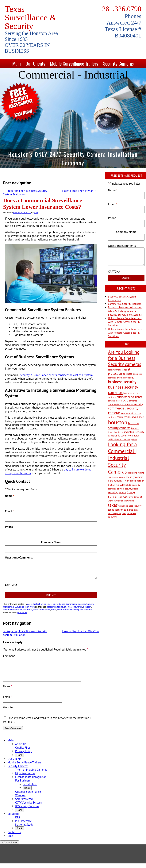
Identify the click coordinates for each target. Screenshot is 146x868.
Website (8, 712)
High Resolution (25, 778)
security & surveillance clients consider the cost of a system (56, 375)
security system (30, 610)
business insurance (73, 607)
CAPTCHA (11, 585)
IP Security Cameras (27, 811)
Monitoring (8, 607)
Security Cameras (118, 63)
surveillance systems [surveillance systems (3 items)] (124, 501)
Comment (10, 656)
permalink (22, 612)
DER (18, 822)
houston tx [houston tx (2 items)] (119, 432)
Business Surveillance (54, 604)
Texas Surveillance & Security (31, 17)
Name (8, 691)
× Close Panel (9, 847)
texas (54, 610)
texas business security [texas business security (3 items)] (130, 506)
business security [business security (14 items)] (122, 382)
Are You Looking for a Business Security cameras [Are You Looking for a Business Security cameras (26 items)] (125, 358)
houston (87, 607)
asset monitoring (55, 607)
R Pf (36, 212)
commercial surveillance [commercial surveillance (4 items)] (130, 417)
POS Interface (23, 826)
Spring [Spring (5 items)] (131, 492)
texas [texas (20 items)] (113, 505)
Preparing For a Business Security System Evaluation (25, 193)
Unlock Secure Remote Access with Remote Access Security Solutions (125, 322)
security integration (12, 610)
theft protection (65, 610)
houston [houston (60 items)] (118, 422)
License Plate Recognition (31, 781)
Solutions (13, 818)
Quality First (23, 752)
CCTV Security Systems (29, 807)
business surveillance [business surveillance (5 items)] (130, 397)
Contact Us (14, 837)
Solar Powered (24, 803)
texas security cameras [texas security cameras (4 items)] (121, 510)
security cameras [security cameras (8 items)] (120, 484)
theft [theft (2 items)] (124, 513)
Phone (9, 527)
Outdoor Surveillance (28, 796)
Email (9, 511)
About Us (21, 749)
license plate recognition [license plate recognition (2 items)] (126, 439)
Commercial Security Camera (80, 604)
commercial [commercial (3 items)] (114, 404)
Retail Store (30, 789)
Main (17, 63)
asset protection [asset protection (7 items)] (119, 371)
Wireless (20, 800)
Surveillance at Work (25, 607)
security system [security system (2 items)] (132, 489)
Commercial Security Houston (125, 304)
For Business (23, 785)
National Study (24, 829)
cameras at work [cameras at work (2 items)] (115, 401)
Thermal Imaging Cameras (31, 774)
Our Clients (35, 63)
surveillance (44, 610)
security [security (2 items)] (122, 477)
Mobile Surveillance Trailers (74, 63)
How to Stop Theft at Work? (81, 191)
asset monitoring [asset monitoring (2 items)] (115, 370)
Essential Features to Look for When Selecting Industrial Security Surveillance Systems (125, 311)
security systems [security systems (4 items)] (117, 492)
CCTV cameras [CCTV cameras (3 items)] (130, 401)
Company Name (51, 542)
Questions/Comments (19, 557)
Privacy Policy (23, 756)
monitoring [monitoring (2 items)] (132, 473)
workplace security (83, 610)
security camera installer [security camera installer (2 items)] (133, 481)
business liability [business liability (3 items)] (126, 378)
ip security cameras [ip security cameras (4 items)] (129, 436)
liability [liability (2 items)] (111, 439)
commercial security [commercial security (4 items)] (132, 404)
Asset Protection (35, 604)
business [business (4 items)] (127, 374)
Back (20, 760)
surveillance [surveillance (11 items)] (117, 496)
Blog (10, 840)
